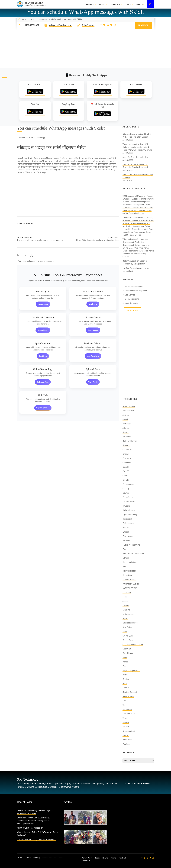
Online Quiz (128, 636)
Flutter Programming (131, 545)
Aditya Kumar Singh (137, 783)
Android (126, 415)
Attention (126, 428)
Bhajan (126, 432)
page (125, 657)
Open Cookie (93, 330)
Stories (126, 701)
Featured (143, 25)
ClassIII (126, 467)
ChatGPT (127, 454)
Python (126, 675)
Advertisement (129, 406)
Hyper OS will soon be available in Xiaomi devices (98, 240)
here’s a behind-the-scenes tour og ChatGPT (138, 254)
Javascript (127, 593)
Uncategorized (129, 731)
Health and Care (130, 562)
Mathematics (128, 614)
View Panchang (93, 356)
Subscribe (132, 311)
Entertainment (129, 536)
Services (115, 4)
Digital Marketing (130, 515)
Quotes (126, 679)
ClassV (126, 471)
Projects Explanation (131, 670)
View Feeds (93, 382)
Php (124, 666)
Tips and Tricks (129, 714)
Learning (126, 610)
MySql (125, 618)
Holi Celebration (129, 571)
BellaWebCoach (129, 261)
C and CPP (127, 450)
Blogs (139, 4)
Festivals (126, 541)
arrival (125, 419)
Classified (127, 463)
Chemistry (127, 458)
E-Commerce (128, 523)
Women (126, 735)
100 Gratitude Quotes (134, 213)
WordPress (127, 740)
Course (126, 493)
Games (126, 558)
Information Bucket (131, 584)
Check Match (43, 330)
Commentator (128, 484)
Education (127, 528)
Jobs (125, 597)
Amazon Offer (128, 411)
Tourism (126, 722)
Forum (125, 549)
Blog (32, 19)
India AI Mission (129, 580)
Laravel (126, 606)
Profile (90, 4)
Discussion (127, 519)
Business (126, 445)
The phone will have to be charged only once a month (40, 240)
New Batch (127, 627)
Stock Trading (128, 696)
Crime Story (128, 497)
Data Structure (129, 502)
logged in (33, 261)
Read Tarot (93, 304)
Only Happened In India (133, 644)
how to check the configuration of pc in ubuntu (37, 839)
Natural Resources (131, 623)
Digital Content (129, 510)
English (126, 532)
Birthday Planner (130, 441)
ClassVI (126, 476)
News (125, 631)
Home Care (127, 575)
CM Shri (126, 480)
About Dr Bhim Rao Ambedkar (135, 157)
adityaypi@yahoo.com (61, 25)
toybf (125, 268)
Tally (124, 705)
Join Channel (88, 25)
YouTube (126, 744)
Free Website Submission (133, 554)
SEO (125, 683)
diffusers (126, 506)
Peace (125, 662)
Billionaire (127, 437)
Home (24, 19)
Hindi (125, 567)
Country (126, 489)
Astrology (127, 424)
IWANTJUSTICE (130, 588)
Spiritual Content (130, 692)
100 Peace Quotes (133, 235)
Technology (40, 138)
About (102, 4)
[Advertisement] (86, 51)
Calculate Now (43, 382)
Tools (128, 4)
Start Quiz (43, 356)
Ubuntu (126, 727)
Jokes (125, 601)
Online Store (128, 640)
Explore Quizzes (43, 408)
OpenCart (127, 649)
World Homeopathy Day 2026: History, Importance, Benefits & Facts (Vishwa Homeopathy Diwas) (137, 147)
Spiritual (126, 688)
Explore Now (43, 304)
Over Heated (128, 653)
